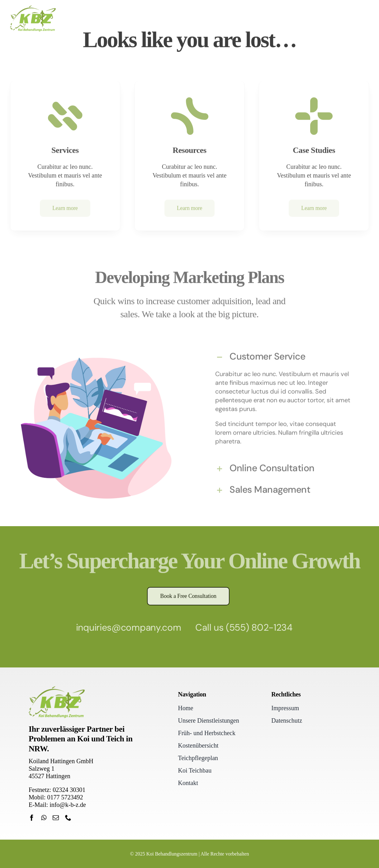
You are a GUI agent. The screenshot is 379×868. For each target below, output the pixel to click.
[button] (283, 355)
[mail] (56, 818)
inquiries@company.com (126, 627)
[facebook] (32, 818)
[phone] (68, 818)
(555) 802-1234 (257, 627)
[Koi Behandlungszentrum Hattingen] (33, 7)
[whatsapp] (44, 818)
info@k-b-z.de (68, 805)
